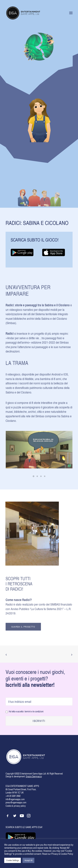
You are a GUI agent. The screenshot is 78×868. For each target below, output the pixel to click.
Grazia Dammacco (34, 776)
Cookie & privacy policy (16, 806)
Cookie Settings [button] (13, 860)
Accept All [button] (28, 860)
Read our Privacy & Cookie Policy (58, 854)
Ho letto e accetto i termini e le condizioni (26, 711)
